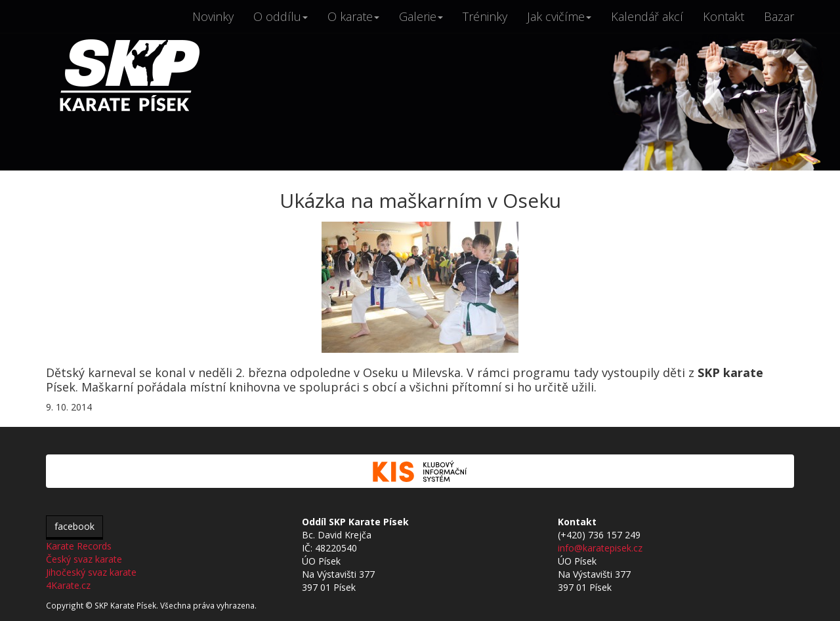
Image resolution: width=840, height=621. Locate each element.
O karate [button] (353, 16)
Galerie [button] (421, 16)
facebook (74, 526)
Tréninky (485, 16)
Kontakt (724, 16)
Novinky (213, 16)
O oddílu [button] (281, 16)
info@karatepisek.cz (600, 548)
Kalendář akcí (647, 16)
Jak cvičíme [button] (559, 16)
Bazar (779, 16)
